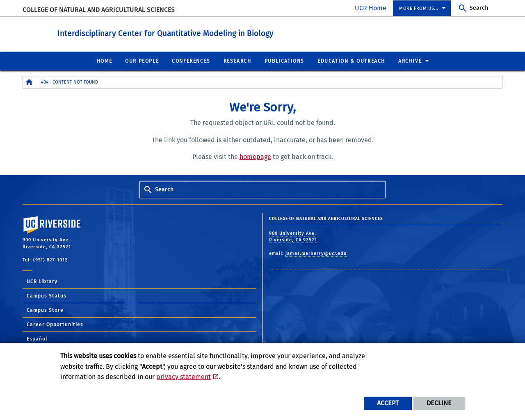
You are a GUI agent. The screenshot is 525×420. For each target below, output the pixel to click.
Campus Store (45, 310)
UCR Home (371, 8)
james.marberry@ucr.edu (316, 253)
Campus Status (47, 295)
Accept (388, 403)
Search (479, 8)
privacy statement (184, 377)
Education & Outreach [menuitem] (351, 61)
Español (37, 338)
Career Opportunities (55, 324)
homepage (255, 156)
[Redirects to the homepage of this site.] (29, 82)
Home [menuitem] (104, 61)
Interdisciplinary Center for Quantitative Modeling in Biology (196, 32)
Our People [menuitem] (142, 61)
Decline (439, 403)
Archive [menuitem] (410, 61)
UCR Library (42, 281)
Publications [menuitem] (284, 61)
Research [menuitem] (237, 61)
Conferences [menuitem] (191, 61)
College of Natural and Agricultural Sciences (99, 10)
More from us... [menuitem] (419, 8)
